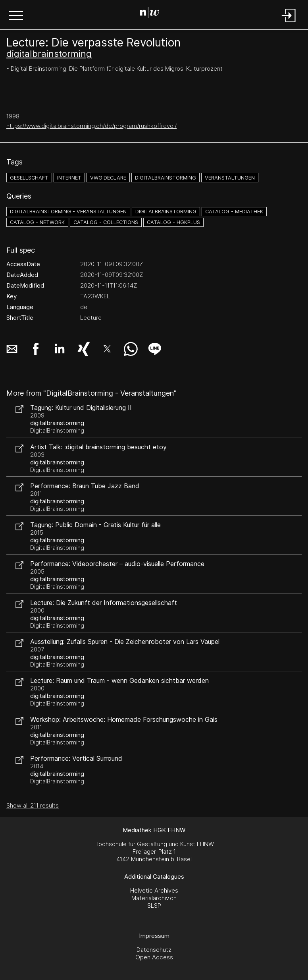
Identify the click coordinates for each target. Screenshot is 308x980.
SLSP (154, 906)
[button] (16, 16)
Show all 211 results (33, 805)
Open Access (154, 957)
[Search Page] (153, 14)
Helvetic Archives (154, 890)
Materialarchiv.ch (154, 898)
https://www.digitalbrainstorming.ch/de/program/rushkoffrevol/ (91, 126)
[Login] (289, 23)
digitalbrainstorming (49, 54)
